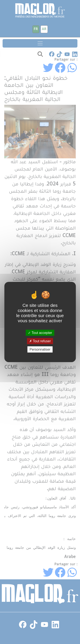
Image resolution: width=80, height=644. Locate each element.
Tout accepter (40, 333)
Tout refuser (40, 341)
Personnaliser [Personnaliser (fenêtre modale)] (40, 349)
